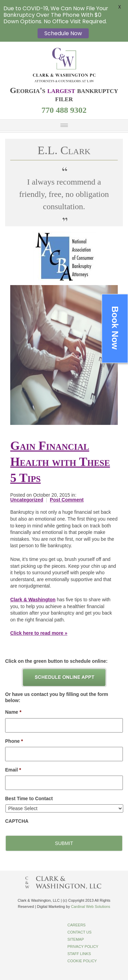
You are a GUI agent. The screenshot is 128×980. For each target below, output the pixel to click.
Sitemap (76, 939)
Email (13, 770)
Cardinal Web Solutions (91, 907)
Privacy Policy (83, 947)
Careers (77, 925)
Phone (14, 741)
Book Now (115, 328)
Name (13, 712)
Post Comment (67, 500)
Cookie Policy (82, 961)
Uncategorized (27, 500)
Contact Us (80, 932)
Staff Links (79, 954)
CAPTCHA (17, 821)
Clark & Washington (33, 600)
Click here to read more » (39, 633)
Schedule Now (63, 33)
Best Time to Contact (29, 798)
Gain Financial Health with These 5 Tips (60, 462)
